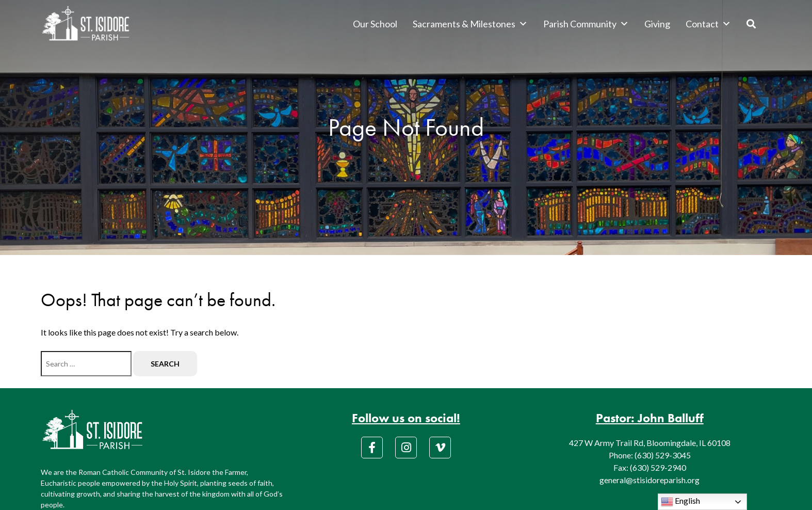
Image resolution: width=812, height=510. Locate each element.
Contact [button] (708, 24)
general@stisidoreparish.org (649, 480)
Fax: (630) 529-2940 (650, 467)
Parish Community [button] (586, 24)
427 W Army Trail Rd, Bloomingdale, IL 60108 (650, 443)
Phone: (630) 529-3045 (650, 455)
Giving (657, 24)
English (680, 502)
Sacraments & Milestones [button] (470, 24)
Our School (375, 24)
